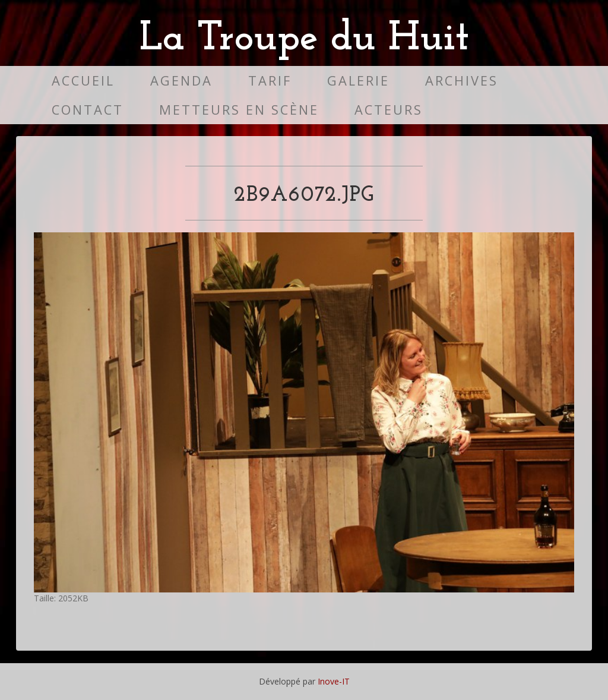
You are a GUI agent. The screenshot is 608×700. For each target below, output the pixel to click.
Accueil (83, 81)
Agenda (181, 81)
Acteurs (389, 110)
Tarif (270, 81)
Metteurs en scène (239, 110)
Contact (88, 110)
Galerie (358, 81)
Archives (462, 81)
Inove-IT (334, 681)
